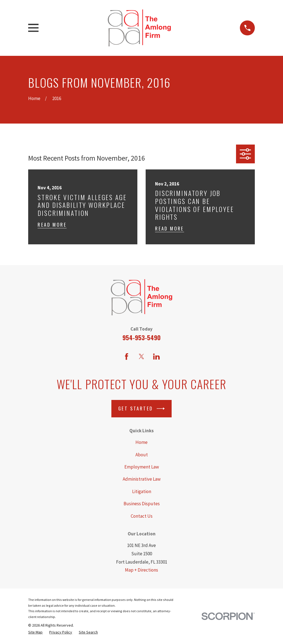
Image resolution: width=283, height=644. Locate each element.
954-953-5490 (141, 337)
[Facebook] (127, 357)
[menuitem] (35, 632)
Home (141, 442)
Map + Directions (141, 570)
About (142, 455)
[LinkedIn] (156, 357)
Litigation (142, 491)
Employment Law (142, 467)
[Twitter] (141, 357)
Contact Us (142, 516)
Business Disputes (142, 504)
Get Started (141, 409)
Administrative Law (142, 479)
